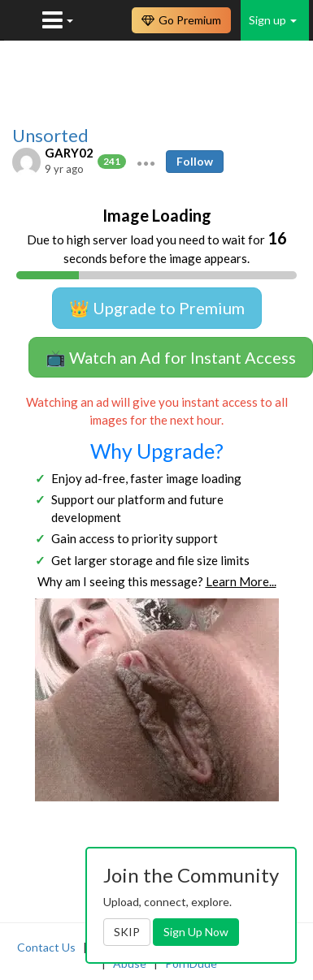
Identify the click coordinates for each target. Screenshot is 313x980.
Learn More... (241, 581)
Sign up (273, 20)
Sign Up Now (196, 932)
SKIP (127, 932)
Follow (195, 161)
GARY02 (69, 153)
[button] (146, 162)
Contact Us (46, 947)
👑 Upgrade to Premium (157, 308)
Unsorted (50, 136)
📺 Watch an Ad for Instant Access (171, 357)
